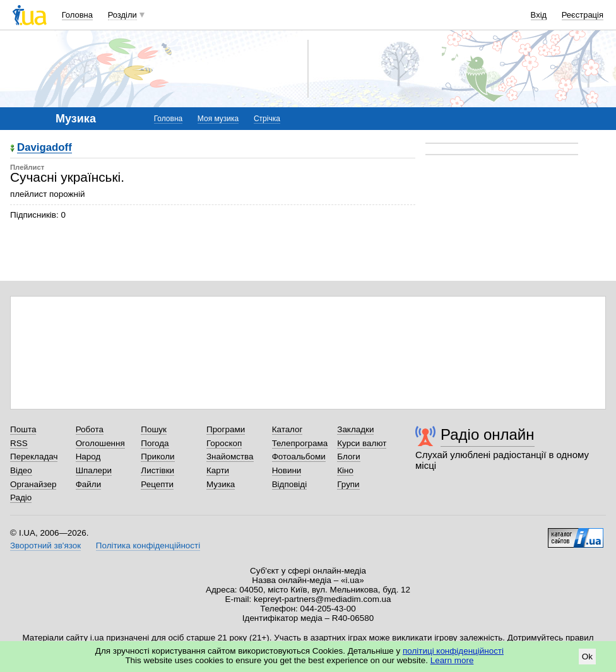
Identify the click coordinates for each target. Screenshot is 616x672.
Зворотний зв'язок (45, 545)
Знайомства (230, 457)
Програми (226, 429)
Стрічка (267, 119)
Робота (90, 429)
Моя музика (218, 119)
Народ (88, 457)
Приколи (157, 457)
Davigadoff (44, 148)
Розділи (122, 15)
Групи (348, 484)
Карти (218, 470)
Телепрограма (300, 443)
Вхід (539, 15)
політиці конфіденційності (453, 651)
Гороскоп (224, 443)
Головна (77, 15)
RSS (19, 443)
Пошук (154, 429)
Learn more (452, 660)
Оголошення (100, 443)
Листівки (157, 470)
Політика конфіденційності (148, 545)
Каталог (287, 429)
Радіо (21, 498)
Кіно (345, 470)
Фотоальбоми (299, 457)
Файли (89, 484)
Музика (221, 484)
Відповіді (290, 484)
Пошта (23, 429)
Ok (587, 657)
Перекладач (34, 457)
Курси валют (362, 443)
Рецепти (157, 484)
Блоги (349, 457)
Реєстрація (583, 15)
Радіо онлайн (488, 434)
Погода (155, 443)
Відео (21, 470)
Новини (287, 470)
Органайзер (33, 484)
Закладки (355, 429)
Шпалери (94, 470)
